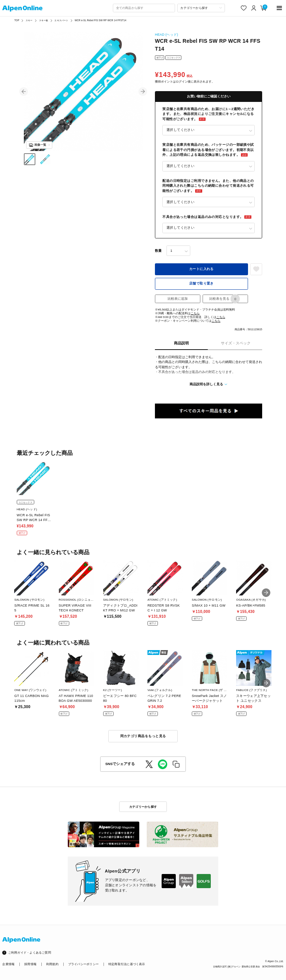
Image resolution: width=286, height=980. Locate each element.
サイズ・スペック (236, 343)
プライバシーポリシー (83, 964)
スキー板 (44, 20)
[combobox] (144, 8)
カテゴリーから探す (143, 807)
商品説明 (181, 343)
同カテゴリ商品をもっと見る (143, 736)
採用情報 (30, 964)
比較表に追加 (178, 299)
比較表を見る (225, 299)
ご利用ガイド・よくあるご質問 (30, 953)
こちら (195, 313)
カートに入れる (201, 269)
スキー (29, 20)
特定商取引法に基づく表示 (127, 964)
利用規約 (52, 964)
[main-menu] (279, 8)
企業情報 (8, 964)
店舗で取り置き (201, 283)
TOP (17, 20)
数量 (158, 251)
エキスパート (61, 20)
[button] (24, 92)
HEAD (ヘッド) (166, 35)
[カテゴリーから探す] (201, 8)
